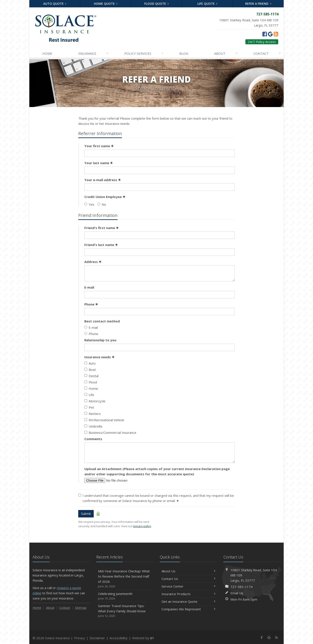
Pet (89, 407)
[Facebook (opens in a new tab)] (265, 34)
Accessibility (119, 638)
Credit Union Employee (105, 197)
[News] (276, 34)
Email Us (237, 593)
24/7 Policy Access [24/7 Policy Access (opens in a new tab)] (262, 42)
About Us (188, 571)
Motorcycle (95, 401)
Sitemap (81, 608)
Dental (91, 376)
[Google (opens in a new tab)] (270, 34)
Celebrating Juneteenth (125, 596)
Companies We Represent (188, 609)
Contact (267, 53)
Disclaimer (97, 638)
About (226, 53)
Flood (91, 382)
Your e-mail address (103, 180)
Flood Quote (157, 4)
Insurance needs (99, 357)
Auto (90, 363)
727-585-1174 (241, 587)
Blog (184, 53)
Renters (93, 414)
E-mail (89, 287)
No (102, 204)
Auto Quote (55, 4)
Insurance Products (188, 594)
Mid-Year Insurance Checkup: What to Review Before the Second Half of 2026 (125, 579)
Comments (93, 439)
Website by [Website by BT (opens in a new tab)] (143, 638)
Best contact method (102, 321)
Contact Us (188, 579)
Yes (89, 204)
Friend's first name (102, 228)
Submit (86, 514)
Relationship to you (100, 340)
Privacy (80, 638)
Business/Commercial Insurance (110, 433)
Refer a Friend (258, 4)
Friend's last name (101, 245)
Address (93, 262)
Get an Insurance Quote (188, 601)
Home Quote (106, 4)
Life (89, 395)
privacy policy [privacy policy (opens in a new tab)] (142, 526)
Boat (90, 370)
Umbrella (93, 426)
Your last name (99, 163)
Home (47, 53)
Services (144, 53)
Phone (91, 304)
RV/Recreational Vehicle (104, 420)
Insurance (94, 53)
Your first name (99, 146)
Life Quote (207, 4)
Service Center (188, 586)
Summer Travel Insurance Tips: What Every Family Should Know (125, 611)
